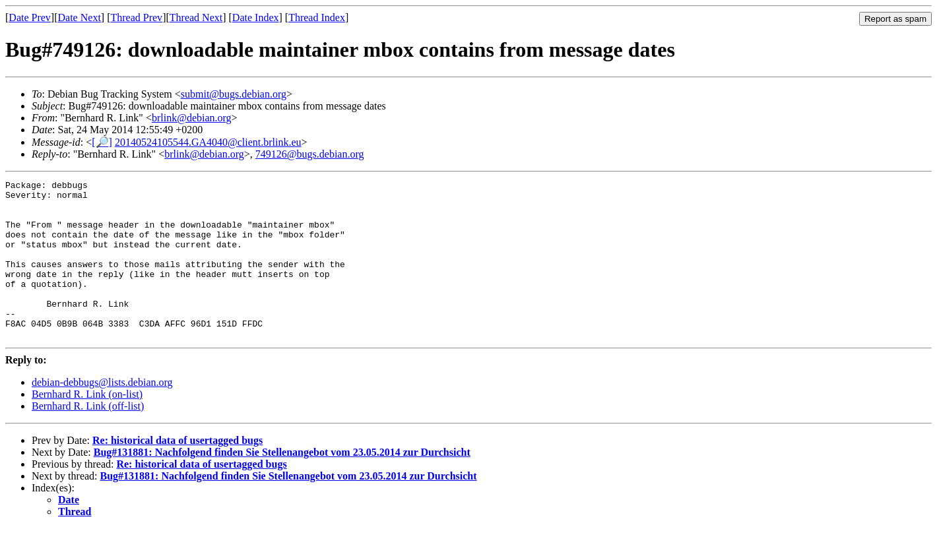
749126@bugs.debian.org (310, 154)
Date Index (256, 17)
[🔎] (102, 142)
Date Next (80, 17)
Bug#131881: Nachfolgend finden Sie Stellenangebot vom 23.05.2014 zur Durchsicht (282, 484)
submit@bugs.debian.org (234, 94)
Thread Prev (136, 17)
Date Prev (30, 17)
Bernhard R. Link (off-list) (88, 438)
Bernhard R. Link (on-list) (87, 426)
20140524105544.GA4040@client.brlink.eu (208, 142)
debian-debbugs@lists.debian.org (102, 414)
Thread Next (196, 17)
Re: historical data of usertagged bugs (178, 472)
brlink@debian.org (192, 118)
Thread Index (317, 17)
